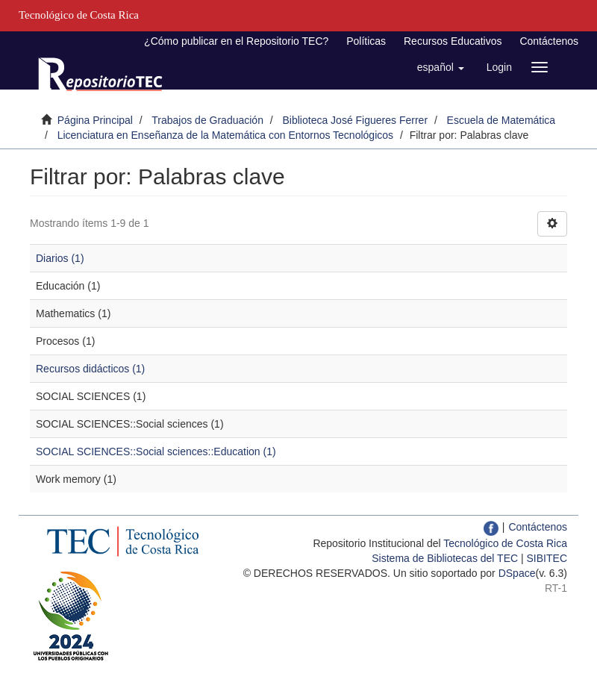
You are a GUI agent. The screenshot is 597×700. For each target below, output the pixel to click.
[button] (441, 67)
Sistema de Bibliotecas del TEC (445, 558)
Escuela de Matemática (501, 120)
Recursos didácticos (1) (90, 369)
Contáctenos (549, 41)
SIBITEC (547, 558)
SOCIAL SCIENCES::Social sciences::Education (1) (156, 451)
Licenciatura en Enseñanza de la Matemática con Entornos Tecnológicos (225, 135)
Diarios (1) (60, 258)
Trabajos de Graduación (207, 120)
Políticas (366, 41)
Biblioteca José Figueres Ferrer (356, 120)
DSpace (517, 573)
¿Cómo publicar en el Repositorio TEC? (236, 41)
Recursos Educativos (453, 41)
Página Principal (95, 120)
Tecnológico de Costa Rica (505, 543)
